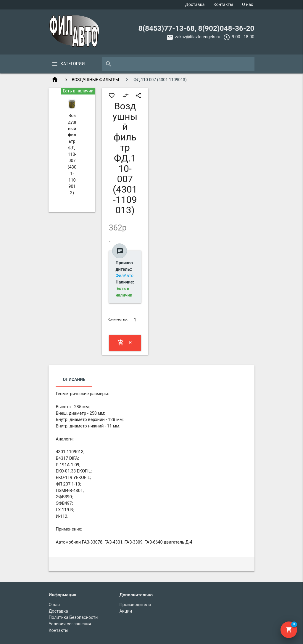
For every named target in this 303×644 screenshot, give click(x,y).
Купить (125, 343)
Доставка (195, 5)
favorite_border (112, 96)
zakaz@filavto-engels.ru (198, 37)
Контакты (223, 5)
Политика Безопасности (73, 617)
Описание (74, 379)
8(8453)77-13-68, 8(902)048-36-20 (196, 28)
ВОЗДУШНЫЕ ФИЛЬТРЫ (96, 80)
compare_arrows (126, 96)
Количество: (117, 319)
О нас (248, 5)
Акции (126, 611)
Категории (72, 64)
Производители (135, 605)
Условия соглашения (70, 624)
